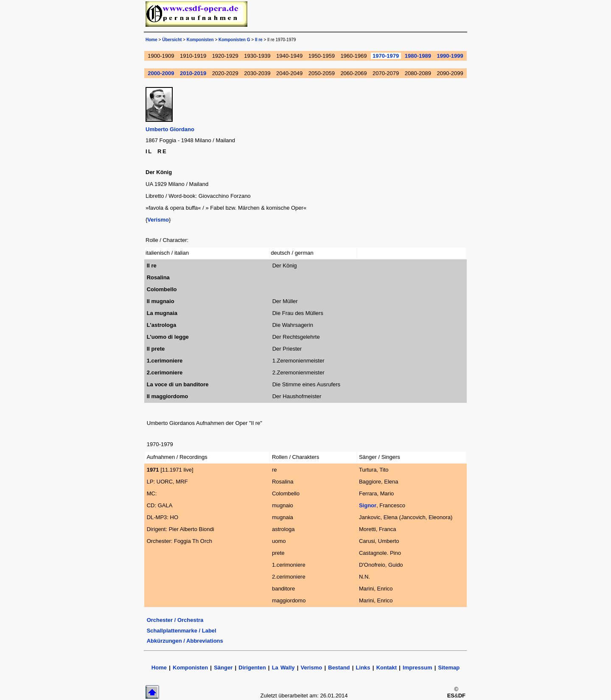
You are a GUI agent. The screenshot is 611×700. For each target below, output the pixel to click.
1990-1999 (450, 56)
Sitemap (449, 668)
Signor (368, 505)
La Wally (283, 668)
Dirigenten (252, 668)
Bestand (339, 668)
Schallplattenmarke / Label (182, 631)
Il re (259, 40)
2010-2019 (193, 73)
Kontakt (388, 668)
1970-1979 (386, 56)
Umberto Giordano (170, 129)
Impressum (417, 668)
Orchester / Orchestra (175, 620)
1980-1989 (418, 56)
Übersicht (172, 40)
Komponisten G (234, 40)
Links (363, 668)
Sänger (223, 668)
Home (151, 40)
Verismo (158, 220)
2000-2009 (161, 73)
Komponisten (200, 40)
